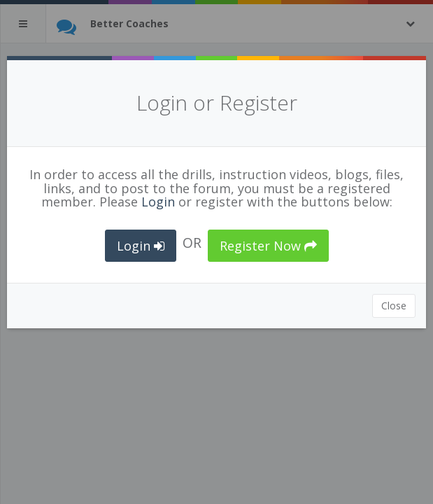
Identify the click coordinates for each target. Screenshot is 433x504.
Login (158, 202)
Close (394, 306)
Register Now (268, 246)
